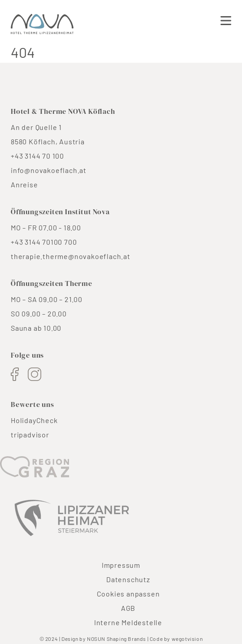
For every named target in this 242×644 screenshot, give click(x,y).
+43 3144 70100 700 (44, 242)
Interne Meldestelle (128, 622)
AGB (128, 608)
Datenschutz (128, 579)
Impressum (121, 565)
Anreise (24, 184)
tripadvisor (30, 434)
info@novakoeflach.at (49, 170)
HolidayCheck (34, 420)
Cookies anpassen (128, 594)
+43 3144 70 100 (37, 156)
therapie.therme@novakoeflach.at (71, 256)
